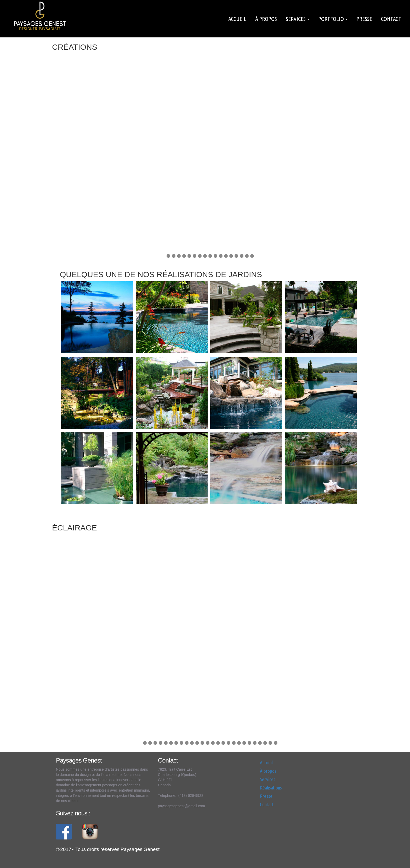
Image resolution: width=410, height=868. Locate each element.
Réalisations (271, 788)
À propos (266, 19)
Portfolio (333, 19)
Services (298, 19)
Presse (364, 19)
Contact (391, 19)
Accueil (237, 19)
